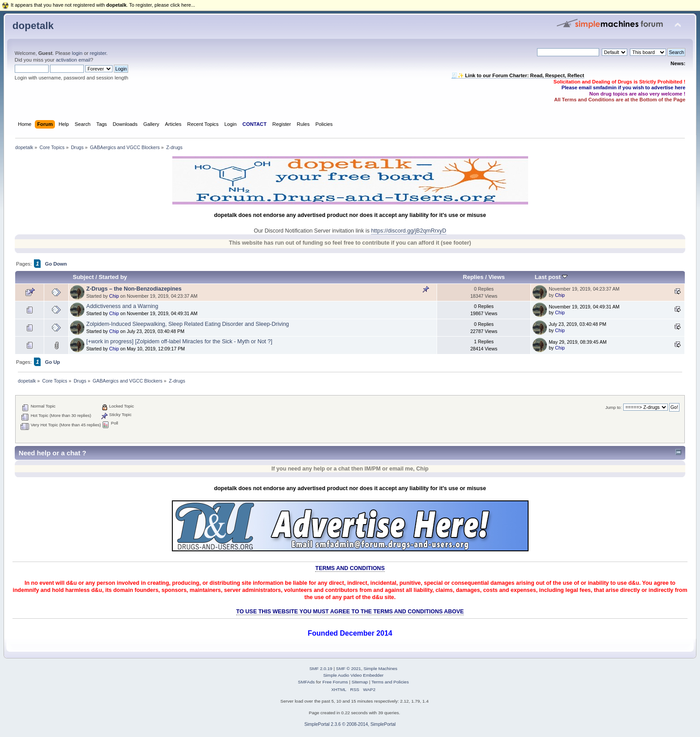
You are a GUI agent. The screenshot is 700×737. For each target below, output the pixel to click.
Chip (114, 296)
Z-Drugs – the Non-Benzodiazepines (134, 289)
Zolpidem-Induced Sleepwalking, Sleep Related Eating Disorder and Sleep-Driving (187, 324)
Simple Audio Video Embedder (353, 675)
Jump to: (614, 407)
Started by (113, 277)
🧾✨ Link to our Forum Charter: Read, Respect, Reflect (518, 75)
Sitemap (360, 682)
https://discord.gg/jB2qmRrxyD (408, 231)
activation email (73, 60)
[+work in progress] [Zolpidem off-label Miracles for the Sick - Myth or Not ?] (179, 341)
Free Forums (335, 682)
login (77, 53)
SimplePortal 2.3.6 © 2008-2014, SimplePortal (350, 724)
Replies (473, 277)
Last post (551, 277)
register (98, 53)
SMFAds (306, 682)
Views (497, 277)
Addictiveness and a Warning (122, 306)
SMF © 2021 (349, 668)
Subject (83, 277)
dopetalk (33, 26)
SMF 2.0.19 (321, 668)
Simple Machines (380, 668)
